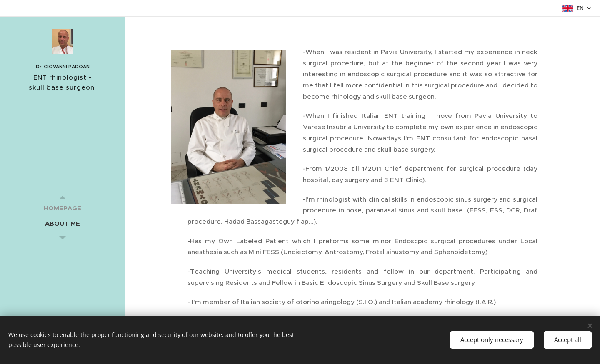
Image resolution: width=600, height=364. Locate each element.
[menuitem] (62, 208)
